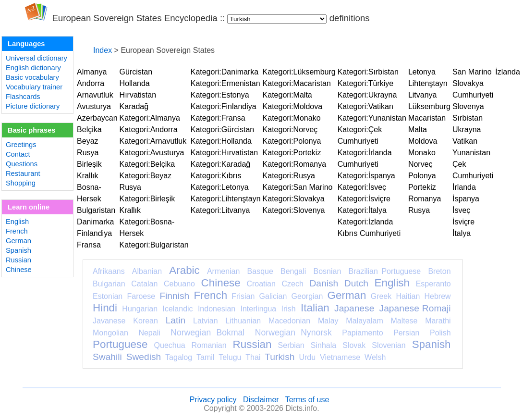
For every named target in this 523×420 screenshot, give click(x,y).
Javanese (109, 321)
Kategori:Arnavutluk (153, 141)
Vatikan (465, 141)
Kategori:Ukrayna (367, 95)
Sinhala (323, 345)
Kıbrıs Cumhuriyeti (369, 233)
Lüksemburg (429, 106)
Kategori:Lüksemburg (299, 72)
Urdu (307, 357)
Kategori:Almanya (150, 118)
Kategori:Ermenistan (225, 83)
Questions (22, 164)
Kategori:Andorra (149, 130)
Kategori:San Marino (298, 187)
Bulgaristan (96, 210)
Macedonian (289, 321)
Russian (18, 260)
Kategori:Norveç (290, 130)
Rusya (419, 210)
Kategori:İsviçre (364, 199)
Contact (18, 154)
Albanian (147, 271)
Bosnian (328, 271)
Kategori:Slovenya (294, 210)
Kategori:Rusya (289, 176)
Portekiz (422, 187)
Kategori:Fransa (218, 118)
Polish (440, 333)
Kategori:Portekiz (292, 153)
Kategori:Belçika (147, 164)
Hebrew (437, 296)
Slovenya (468, 106)
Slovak (354, 345)
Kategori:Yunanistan (372, 118)
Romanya (425, 199)
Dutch (356, 283)
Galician (273, 296)
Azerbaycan (97, 118)
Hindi (105, 308)
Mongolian (110, 333)
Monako (422, 153)
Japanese (354, 308)
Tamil (205, 357)
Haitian (408, 296)
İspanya (466, 199)
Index (103, 50)
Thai (253, 357)
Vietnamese (340, 357)
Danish (324, 283)
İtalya (462, 233)
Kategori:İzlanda (365, 222)
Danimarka (95, 222)
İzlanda (508, 72)
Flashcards (23, 97)
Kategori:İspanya (366, 176)
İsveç (461, 210)
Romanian (209, 345)
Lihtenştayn (428, 83)
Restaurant (23, 173)
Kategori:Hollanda (221, 141)
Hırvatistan (138, 95)
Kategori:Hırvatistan (225, 153)
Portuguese (120, 344)
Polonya (422, 176)
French (17, 231)
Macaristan (427, 118)
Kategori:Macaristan (297, 83)
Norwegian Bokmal (207, 333)
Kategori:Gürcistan (223, 130)
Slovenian (389, 345)
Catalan (144, 284)
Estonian (108, 296)
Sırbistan (468, 118)
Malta (418, 130)
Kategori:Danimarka (225, 72)
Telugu (230, 357)
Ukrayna (467, 130)
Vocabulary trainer (34, 87)
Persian (406, 333)
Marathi (438, 321)
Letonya (422, 72)
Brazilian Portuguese (385, 271)
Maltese (404, 321)
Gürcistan (136, 72)
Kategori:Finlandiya (224, 106)
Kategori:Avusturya (152, 153)
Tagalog (179, 357)
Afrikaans (109, 271)
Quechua (170, 345)
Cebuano (179, 284)
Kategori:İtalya (362, 210)
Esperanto (433, 284)
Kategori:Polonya (292, 141)
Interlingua (259, 309)
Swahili (107, 357)
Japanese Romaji (415, 308)
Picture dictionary (33, 106)
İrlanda (464, 187)
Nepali (149, 333)
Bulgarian (109, 284)
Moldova (423, 141)
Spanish (18, 250)
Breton (439, 271)
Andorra (91, 83)
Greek (381, 296)
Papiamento (362, 333)
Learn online (29, 207)
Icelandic (177, 309)
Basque (260, 271)
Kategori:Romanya (295, 164)
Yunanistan (471, 153)
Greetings (21, 145)
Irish (289, 309)
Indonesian (217, 309)
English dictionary (33, 68)
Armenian (223, 271)
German (18, 241)
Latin (176, 320)
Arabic (184, 270)
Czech (292, 284)
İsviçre (463, 222)
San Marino (472, 72)
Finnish (174, 296)
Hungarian (140, 309)
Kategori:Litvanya (220, 210)
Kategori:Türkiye (366, 83)
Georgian (307, 296)
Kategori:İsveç (362, 187)
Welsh (375, 357)
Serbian (291, 345)
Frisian (243, 296)
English (17, 222)
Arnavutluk (95, 95)
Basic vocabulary (32, 77)
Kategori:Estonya (220, 95)
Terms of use (307, 400)
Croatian (261, 284)
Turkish (280, 357)
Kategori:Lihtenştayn (226, 199)
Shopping (21, 183)
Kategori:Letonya (220, 187)
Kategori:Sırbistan (368, 72)
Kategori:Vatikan (365, 106)
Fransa (89, 245)
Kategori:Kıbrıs (216, 176)
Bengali (293, 271)
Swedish (144, 357)
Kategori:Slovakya (294, 199)
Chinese (19, 270)
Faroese (141, 296)
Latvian (206, 321)
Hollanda (135, 83)
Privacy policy (213, 400)
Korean (146, 321)
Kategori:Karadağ (221, 164)
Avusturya (94, 106)
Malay (328, 321)
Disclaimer (261, 400)
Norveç (420, 164)
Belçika (89, 130)
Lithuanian (243, 321)
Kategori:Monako (292, 118)
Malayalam (364, 321)
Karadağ (134, 106)
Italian (315, 308)
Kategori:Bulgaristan (154, 245)
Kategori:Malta (287, 95)
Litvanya (423, 95)
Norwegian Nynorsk (293, 333)
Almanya (92, 72)
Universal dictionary (36, 58)
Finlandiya (94, 233)
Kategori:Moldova (293, 106)
